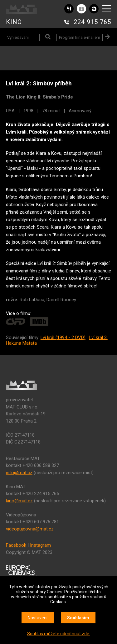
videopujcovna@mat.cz (30, 529)
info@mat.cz (19, 473)
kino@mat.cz (19, 501)
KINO (14, 22)
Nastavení (38, 618)
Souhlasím (78, 618)
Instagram (40, 545)
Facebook (16, 545)
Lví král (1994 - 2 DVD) (63, 337)
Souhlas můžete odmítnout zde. (59, 634)
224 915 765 (92, 22)
